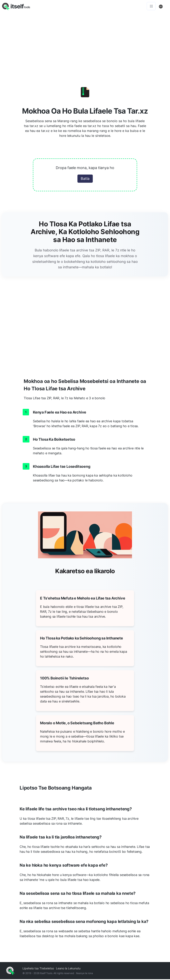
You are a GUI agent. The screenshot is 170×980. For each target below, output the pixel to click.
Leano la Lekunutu (68, 969)
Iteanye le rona (84, 974)
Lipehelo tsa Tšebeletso (38, 969)
